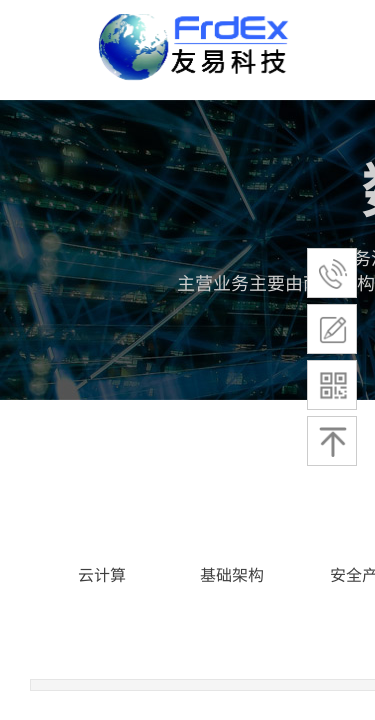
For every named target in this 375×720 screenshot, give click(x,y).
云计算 (102, 574)
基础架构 (232, 574)
